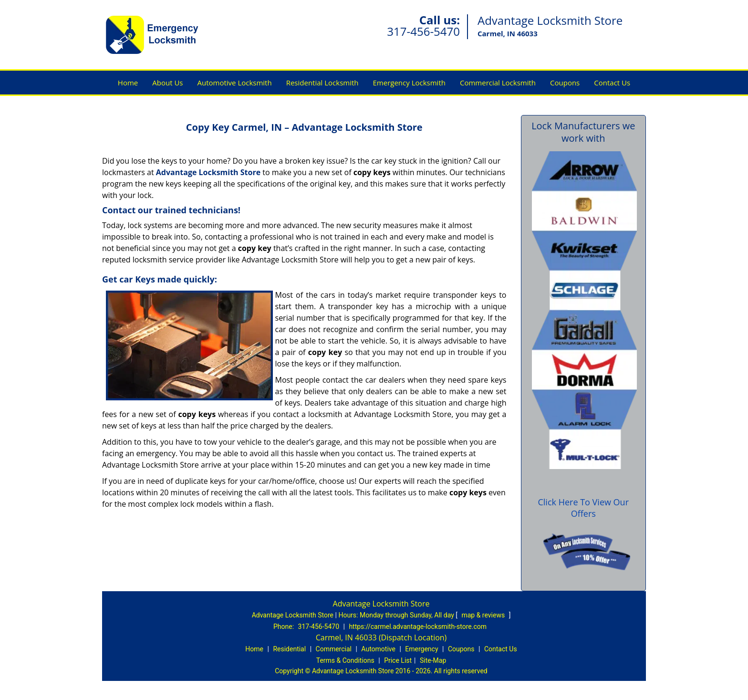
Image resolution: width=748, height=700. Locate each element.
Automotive (378, 649)
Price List (398, 660)
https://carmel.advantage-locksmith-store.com (418, 627)
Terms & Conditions (345, 660)
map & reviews (484, 615)
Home (128, 83)
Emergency (421, 649)
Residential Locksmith (322, 83)
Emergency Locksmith (409, 83)
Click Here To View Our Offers (583, 508)
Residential (289, 649)
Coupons (565, 83)
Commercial (334, 649)
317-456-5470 (423, 31)
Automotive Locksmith (234, 83)
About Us (167, 83)
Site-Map (433, 660)
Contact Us (612, 83)
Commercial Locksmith (498, 83)
